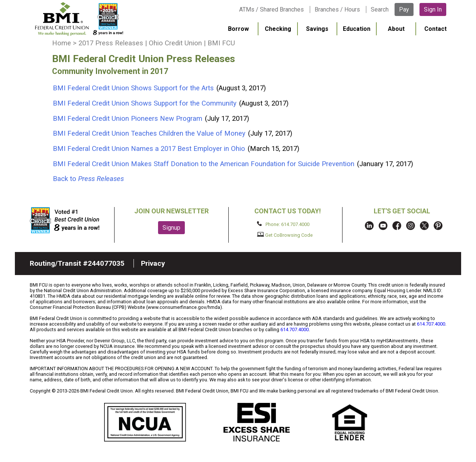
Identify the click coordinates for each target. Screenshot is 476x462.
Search (380, 9)
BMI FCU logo (78, 19)
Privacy (153, 263)
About (396, 29)
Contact (435, 29)
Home (62, 43)
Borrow (238, 29)
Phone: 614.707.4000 (283, 224)
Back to (88, 179)
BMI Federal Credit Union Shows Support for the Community (146, 103)
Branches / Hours (337, 9)
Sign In (433, 9)
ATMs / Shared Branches (271, 9)
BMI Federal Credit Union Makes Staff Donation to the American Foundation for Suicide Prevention (205, 164)
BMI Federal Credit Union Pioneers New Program (128, 119)
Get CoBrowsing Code (285, 235)
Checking (278, 29)
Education (357, 29)
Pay (404, 9)
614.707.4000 (431, 324)
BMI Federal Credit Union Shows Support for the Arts (134, 88)
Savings (317, 29)
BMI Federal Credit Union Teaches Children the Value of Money (150, 133)
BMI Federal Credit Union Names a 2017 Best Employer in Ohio (150, 149)
